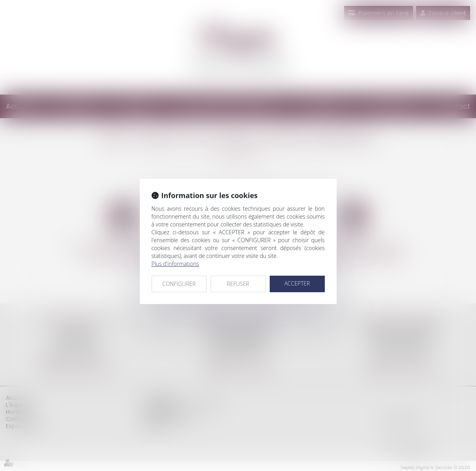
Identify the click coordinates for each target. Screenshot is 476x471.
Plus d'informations (175, 264)
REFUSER (238, 284)
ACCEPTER (297, 283)
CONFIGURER (179, 284)
